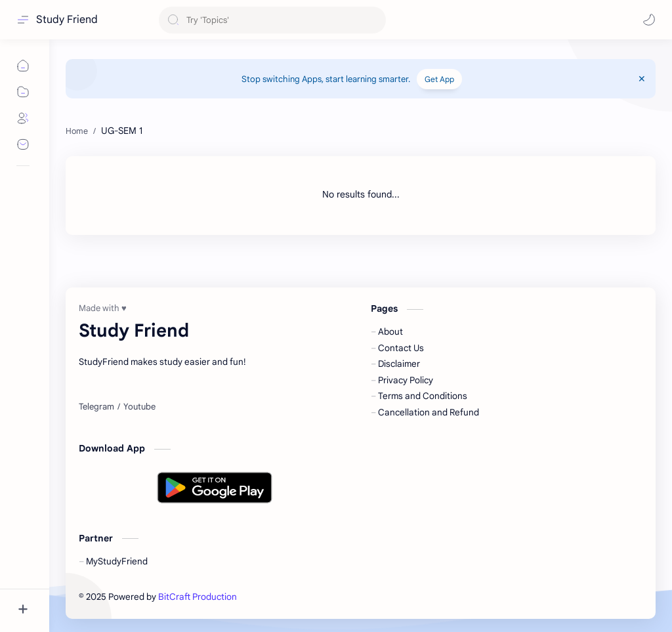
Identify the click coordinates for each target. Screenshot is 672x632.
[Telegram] (96, 407)
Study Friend (67, 20)
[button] (649, 20)
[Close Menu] (642, 79)
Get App (439, 79)
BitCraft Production (198, 597)
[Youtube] (139, 407)
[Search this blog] (272, 20)
